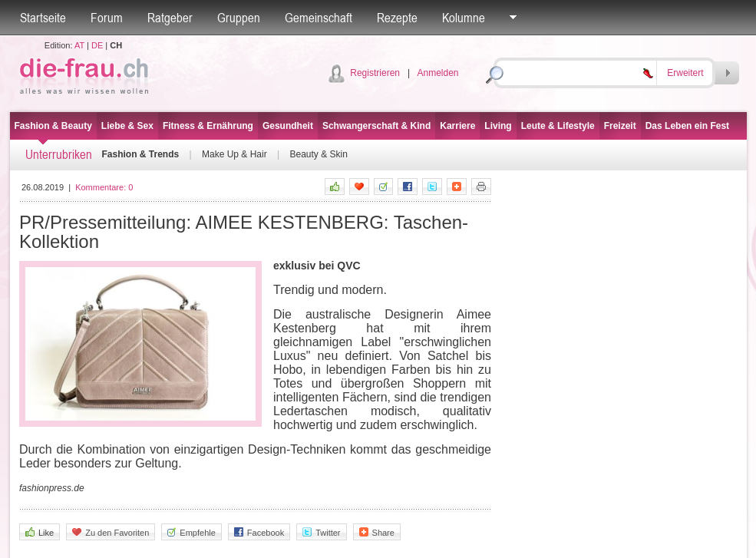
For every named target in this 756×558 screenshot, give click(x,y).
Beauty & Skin (318, 154)
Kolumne (464, 18)
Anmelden (437, 73)
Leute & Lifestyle (558, 126)
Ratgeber (170, 18)
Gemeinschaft (319, 18)
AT (79, 45)
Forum (107, 18)
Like (40, 532)
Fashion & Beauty (53, 126)
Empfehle (191, 532)
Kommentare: (104, 187)
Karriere (457, 126)
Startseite (43, 18)
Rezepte (397, 18)
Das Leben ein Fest (687, 126)
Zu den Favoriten (111, 532)
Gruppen (239, 18)
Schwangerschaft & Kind (376, 126)
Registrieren (375, 73)
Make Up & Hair (234, 154)
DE (97, 45)
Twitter (321, 532)
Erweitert (685, 73)
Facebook (259, 532)
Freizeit (620, 126)
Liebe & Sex (127, 126)
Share (377, 532)
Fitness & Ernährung (208, 126)
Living (498, 126)
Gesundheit (288, 126)
